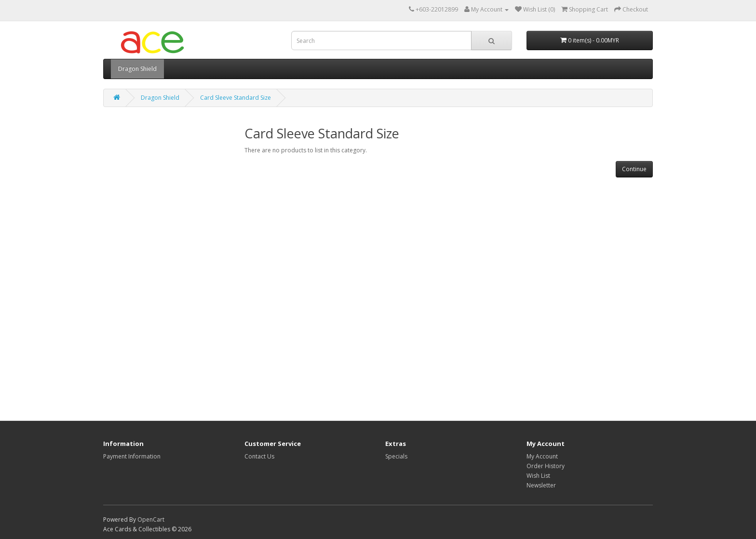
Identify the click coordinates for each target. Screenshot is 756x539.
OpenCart (151, 519)
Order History (546, 466)
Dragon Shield (137, 69)
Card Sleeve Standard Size (236, 98)
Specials (396, 456)
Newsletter (541, 485)
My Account (542, 456)
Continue (634, 169)
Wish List (538, 476)
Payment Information (132, 456)
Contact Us (259, 456)
